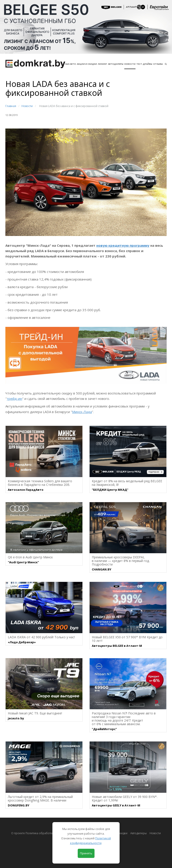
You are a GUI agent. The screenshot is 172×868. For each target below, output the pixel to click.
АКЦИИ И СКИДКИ (87, 64)
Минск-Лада (82, 412)
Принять (86, 853)
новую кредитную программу (123, 245)
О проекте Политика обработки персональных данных (48, 833)
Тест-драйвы (144, 64)
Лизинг (102, 64)
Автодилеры (116, 64)
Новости (130, 64)
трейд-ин (14, 399)
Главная (11, 106)
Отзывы (158, 64)
